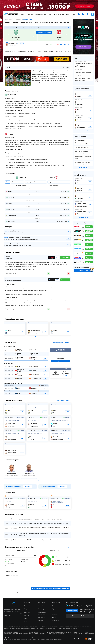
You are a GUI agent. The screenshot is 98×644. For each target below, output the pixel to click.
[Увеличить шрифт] (9, 67)
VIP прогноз (61, 357)
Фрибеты (55, 617)
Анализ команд (22, 51)
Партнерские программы (42, 613)
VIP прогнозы (56, 603)
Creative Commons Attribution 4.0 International (36, 627)
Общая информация (10, 51)
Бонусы (68, 14)
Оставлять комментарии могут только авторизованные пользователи (51, 588)
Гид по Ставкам (42, 606)
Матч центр (41, 603)
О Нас (54, 606)
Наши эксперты (69, 51)
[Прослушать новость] (63, 67)
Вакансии (55, 614)
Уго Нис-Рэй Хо (60, 329)
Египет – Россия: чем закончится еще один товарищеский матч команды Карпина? (83, 64)
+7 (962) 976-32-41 (77, 634)
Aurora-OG (15, 329)
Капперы (40, 620)
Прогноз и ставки (48, 51)
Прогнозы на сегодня (41, 14)
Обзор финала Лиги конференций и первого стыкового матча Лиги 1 (83, 71)
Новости (23, 14)
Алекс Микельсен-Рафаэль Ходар (38, 329)
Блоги (26, 619)
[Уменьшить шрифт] (12, 67)
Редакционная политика (56, 610)
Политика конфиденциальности (11, 618)
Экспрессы (27, 612)
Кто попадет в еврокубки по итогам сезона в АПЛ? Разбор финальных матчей (83, 78)
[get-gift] (83, 14)
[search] (79, 14)
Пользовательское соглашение (11, 621)
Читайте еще (59, 51)
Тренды (39, 51)
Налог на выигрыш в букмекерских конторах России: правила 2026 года (83, 142)
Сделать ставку (65, 258)
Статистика (31, 51)
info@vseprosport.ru (90, 634)
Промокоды (55, 620)
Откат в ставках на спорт (82, 148)
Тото (50, 14)
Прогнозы (30, 14)
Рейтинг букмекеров (58, 14)
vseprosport (11, 14)
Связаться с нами (72, 610)
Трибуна (26, 622)
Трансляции (42, 609)
